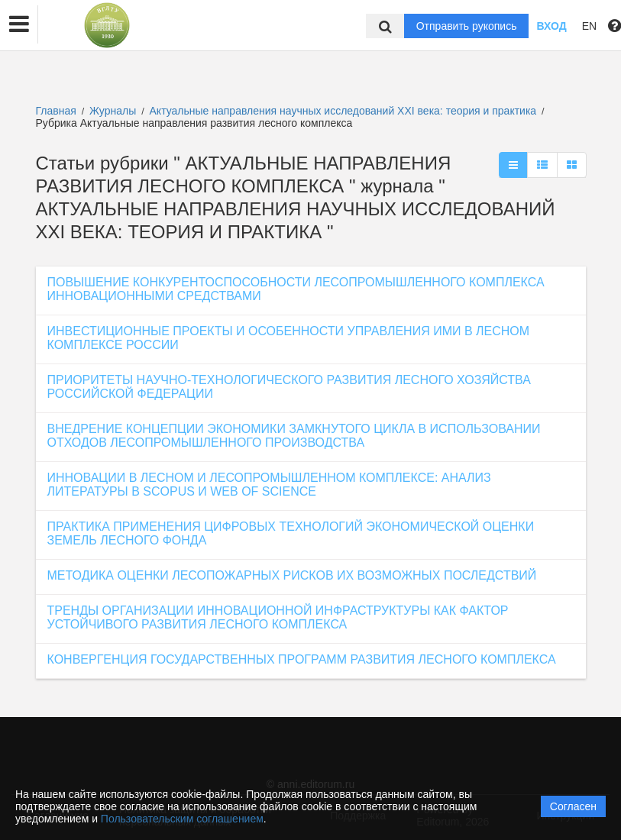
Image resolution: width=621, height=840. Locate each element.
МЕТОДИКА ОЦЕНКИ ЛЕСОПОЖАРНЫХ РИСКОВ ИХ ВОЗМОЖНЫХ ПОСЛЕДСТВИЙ (292, 575)
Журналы (113, 111)
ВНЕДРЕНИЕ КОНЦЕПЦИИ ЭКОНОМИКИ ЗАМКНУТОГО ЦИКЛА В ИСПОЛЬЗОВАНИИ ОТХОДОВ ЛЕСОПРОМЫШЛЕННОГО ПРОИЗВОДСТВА (294, 436)
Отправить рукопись (467, 26)
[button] (19, 24)
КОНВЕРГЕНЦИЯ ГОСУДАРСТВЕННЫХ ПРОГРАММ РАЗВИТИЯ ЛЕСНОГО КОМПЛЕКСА (302, 659)
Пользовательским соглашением (182, 819)
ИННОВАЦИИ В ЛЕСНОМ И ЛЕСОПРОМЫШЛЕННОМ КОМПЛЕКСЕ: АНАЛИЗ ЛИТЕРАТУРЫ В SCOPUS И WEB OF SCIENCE (269, 485)
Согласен (573, 806)
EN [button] (589, 26)
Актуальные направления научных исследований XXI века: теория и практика (345, 111)
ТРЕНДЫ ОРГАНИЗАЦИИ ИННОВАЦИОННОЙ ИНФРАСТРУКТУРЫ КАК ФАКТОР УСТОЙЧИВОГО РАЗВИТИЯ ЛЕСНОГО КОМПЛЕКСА (278, 617)
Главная (56, 111)
